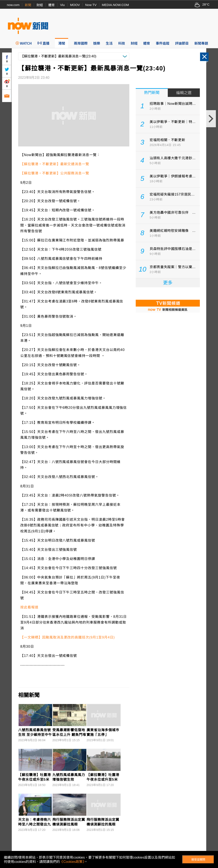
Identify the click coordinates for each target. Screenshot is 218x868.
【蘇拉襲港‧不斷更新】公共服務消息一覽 (55, 173)
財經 (40, 5)
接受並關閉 (198, 860)
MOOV (75, 5)
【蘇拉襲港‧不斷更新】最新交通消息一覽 (55, 164)
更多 (168, 283)
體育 (52, 5)
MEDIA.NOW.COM (116, 5)
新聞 (28, 5)
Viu (62, 5)
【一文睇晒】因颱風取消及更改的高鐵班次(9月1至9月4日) (68, 637)
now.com (13, 5)
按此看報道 (29, 607)
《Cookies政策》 (72, 862)
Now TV (91, 5)
